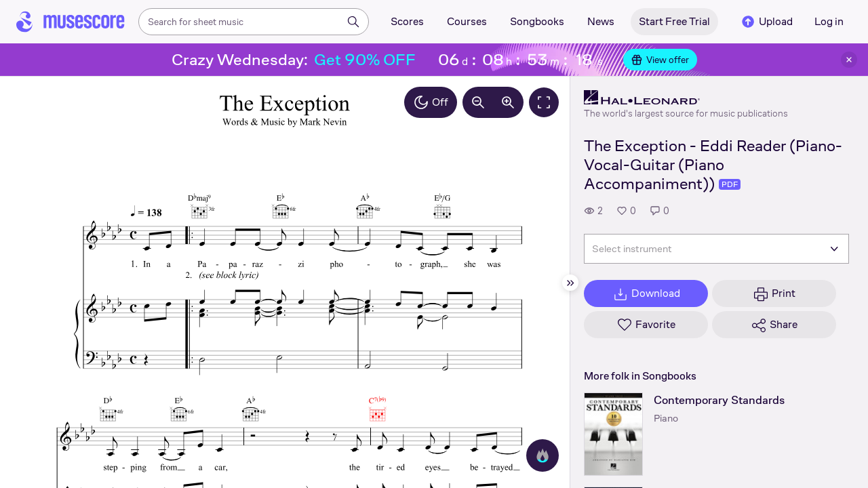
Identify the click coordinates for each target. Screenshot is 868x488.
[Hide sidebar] (570, 283)
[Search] (353, 22)
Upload (766, 22)
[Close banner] (849, 60)
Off (431, 102)
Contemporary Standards (719, 400)
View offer (660, 60)
